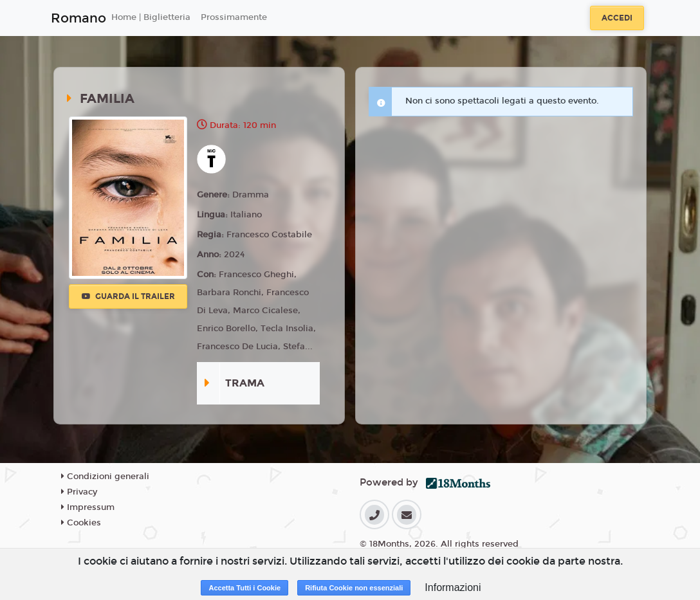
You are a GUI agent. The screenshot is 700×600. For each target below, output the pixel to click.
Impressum (88, 507)
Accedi (617, 18)
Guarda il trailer (128, 296)
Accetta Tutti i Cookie (244, 588)
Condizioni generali (105, 477)
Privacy (79, 492)
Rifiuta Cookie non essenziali (354, 588)
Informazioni (453, 587)
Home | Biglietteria (151, 17)
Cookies (81, 523)
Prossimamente (234, 17)
